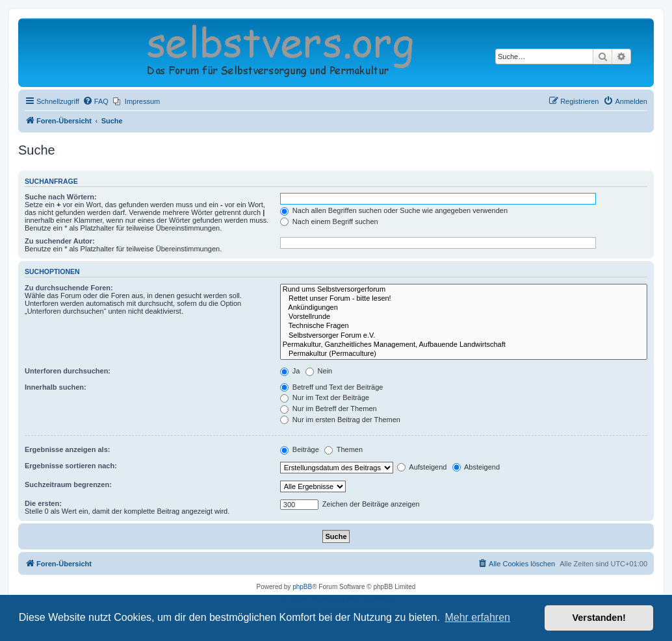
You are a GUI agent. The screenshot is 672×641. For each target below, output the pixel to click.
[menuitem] (96, 101)
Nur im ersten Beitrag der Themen (340, 420)
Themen (343, 449)
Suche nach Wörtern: (61, 197)
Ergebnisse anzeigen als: (67, 449)
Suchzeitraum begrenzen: (68, 484)
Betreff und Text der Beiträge (332, 387)
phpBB (302, 587)
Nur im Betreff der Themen (329, 408)
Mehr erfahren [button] (477, 617)
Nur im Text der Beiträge (325, 397)
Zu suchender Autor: (60, 241)
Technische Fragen (464, 326)
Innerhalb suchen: (56, 387)
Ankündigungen (464, 308)
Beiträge (300, 449)
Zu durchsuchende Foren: (69, 288)
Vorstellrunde (464, 317)
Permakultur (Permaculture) (464, 354)
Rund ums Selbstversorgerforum (464, 290)
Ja (290, 371)
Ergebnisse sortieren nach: (71, 466)
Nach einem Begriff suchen (329, 221)
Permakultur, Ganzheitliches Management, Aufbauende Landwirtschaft (464, 345)
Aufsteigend (422, 467)
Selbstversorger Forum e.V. (464, 336)
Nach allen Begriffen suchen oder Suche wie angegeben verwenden (394, 210)
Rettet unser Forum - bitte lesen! (464, 299)
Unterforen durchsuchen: (68, 371)
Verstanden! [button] (599, 618)
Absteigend (476, 467)
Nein (319, 371)
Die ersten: (43, 503)
